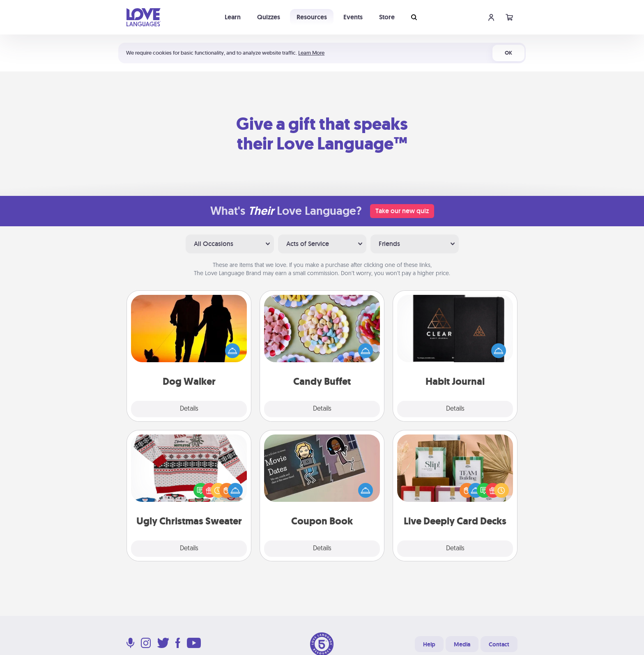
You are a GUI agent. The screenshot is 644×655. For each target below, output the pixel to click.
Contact (499, 644)
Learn (233, 17)
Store (387, 17)
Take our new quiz (402, 211)
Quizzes (269, 17)
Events (353, 17)
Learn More (311, 53)
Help (429, 644)
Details (189, 409)
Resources (312, 17)
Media (462, 644)
